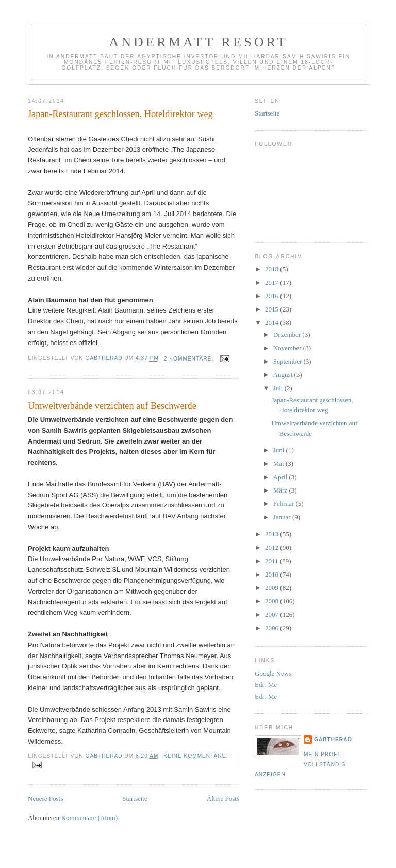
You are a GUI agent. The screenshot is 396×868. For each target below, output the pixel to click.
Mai (279, 463)
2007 (273, 615)
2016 (273, 296)
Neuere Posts (45, 799)
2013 (273, 534)
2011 (273, 561)
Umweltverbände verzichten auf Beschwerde (112, 406)
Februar (285, 504)
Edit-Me (266, 685)
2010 (273, 574)
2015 (273, 309)
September (288, 361)
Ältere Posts (223, 799)
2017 (273, 282)
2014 (273, 323)
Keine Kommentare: (196, 756)
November (288, 348)
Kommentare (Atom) (89, 818)
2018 (273, 269)
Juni (280, 450)
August (284, 375)
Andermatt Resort (199, 42)
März (281, 490)
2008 (273, 601)
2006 (273, 628)
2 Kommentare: (190, 359)
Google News (273, 673)
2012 (273, 547)
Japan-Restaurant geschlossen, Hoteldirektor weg (120, 114)
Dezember (288, 334)
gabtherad (333, 739)
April (281, 477)
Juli (279, 388)
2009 (273, 588)
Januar (283, 517)
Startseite (135, 799)
